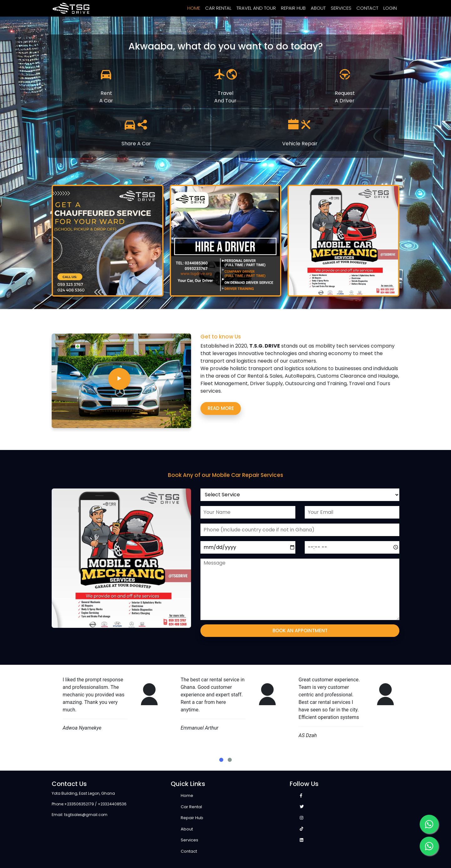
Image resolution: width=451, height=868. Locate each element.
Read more (221, 408)
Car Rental (218, 8)
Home (194, 8)
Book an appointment (300, 630)
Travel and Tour (256, 8)
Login (390, 8)
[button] (221, 760)
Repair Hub (293, 8)
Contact (367, 8)
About (318, 8)
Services (341, 8)
